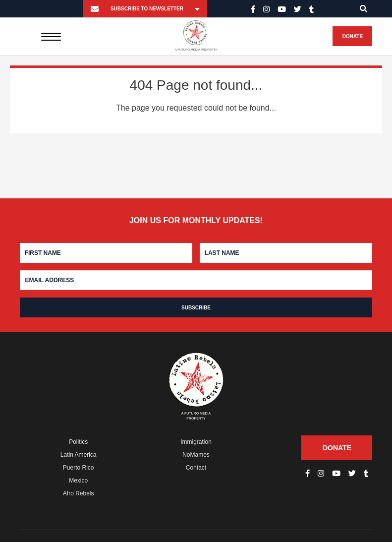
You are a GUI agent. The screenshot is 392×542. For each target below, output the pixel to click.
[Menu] (51, 36)
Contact (196, 468)
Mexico (78, 481)
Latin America (79, 455)
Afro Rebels (79, 493)
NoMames (196, 455)
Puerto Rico (79, 468)
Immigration (196, 442)
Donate (353, 36)
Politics (78, 442)
